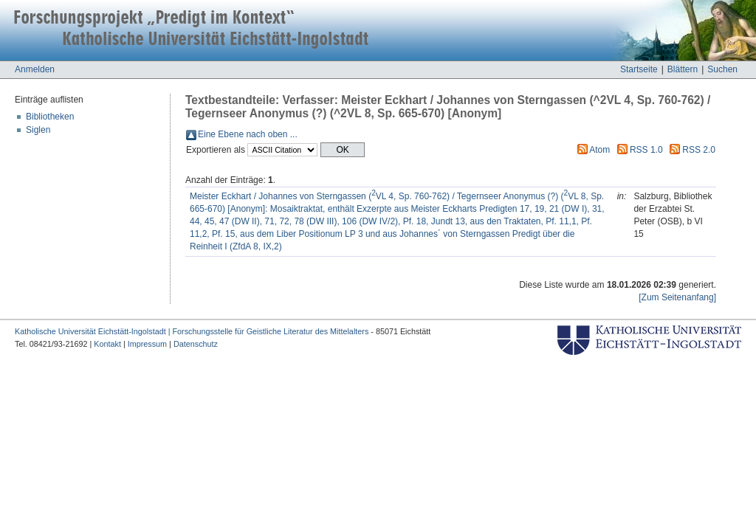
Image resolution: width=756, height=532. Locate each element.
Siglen (38, 130)
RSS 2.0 (699, 150)
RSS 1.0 (646, 150)
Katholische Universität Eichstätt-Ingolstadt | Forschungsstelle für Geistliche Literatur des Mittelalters (192, 331)
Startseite (639, 69)
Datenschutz (196, 344)
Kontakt (107, 344)
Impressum (147, 344)
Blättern (683, 69)
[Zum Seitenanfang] (677, 297)
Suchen (722, 69)
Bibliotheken (50, 117)
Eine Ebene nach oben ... (248, 134)
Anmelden (35, 69)
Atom (599, 150)
